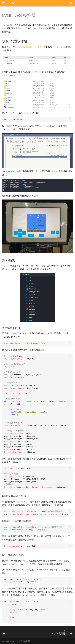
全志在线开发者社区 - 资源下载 (31, 47)
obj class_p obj (39, 513)
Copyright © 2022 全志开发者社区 (16, 641)
